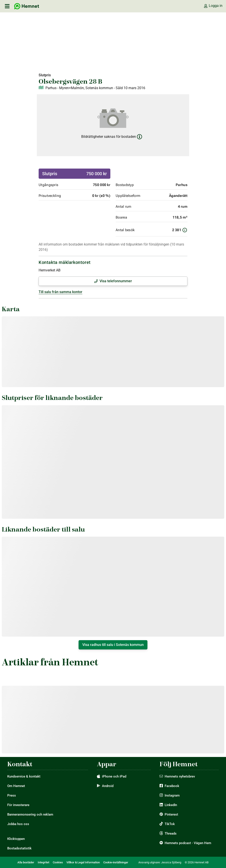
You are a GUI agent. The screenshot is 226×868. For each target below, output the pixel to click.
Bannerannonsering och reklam (30, 814)
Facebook (172, 786)
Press (12, 795)
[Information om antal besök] (185, 230)
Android (108, 786)
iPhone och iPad (114, 776)
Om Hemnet (16, 786)
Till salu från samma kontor (60, 292)
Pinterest (171, 814)
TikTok (170, 824)
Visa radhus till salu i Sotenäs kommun (113, 645)
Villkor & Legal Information (83, 862)
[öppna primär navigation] (7, 6)
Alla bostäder (26, 862)
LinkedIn (171, 805)
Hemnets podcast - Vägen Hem (188, 843)
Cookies (58, 862)
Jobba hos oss (18, 824)
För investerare (18, 805)
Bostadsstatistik (19, 848)
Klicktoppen (16, 839)
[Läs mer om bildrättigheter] (139, 137)
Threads (171, 833)
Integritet (43, 862)
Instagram (172, 795)
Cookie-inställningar (116, 862)
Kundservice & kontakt (24, 776)
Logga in (213, 6)
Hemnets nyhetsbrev (180, 776)
